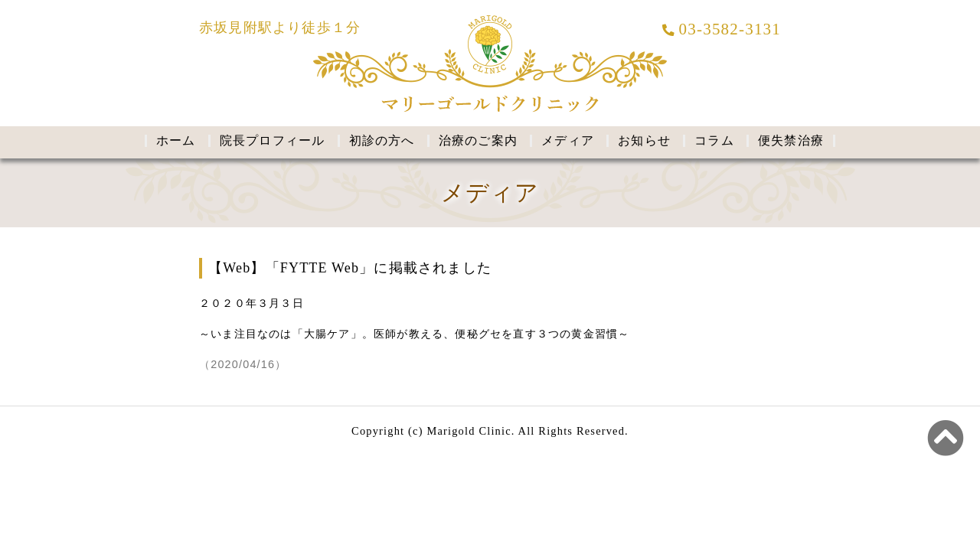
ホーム (176, 140)
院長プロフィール (273, 140)
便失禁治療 (791, 140)
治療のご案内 (478, 140)
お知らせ (644, 140)
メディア (568, 140)
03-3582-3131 (722, 29)
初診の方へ (382, 140)
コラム (714, 140)
